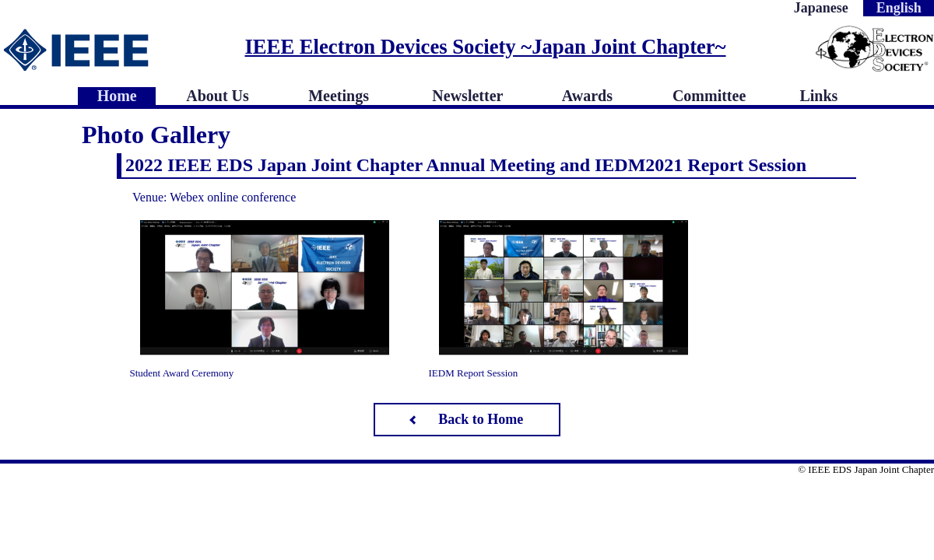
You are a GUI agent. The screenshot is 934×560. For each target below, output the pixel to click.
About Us (218, 96)
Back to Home (481, 419)
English (899, 8)
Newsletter (467, 96)
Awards (587, 96)
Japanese (821, 8)
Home (117, 96)
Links (818, 96)
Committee (709, 96)
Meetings (339, 96)
